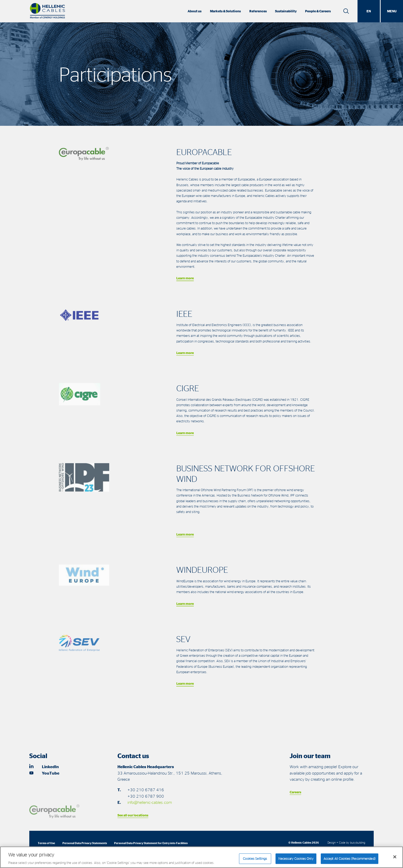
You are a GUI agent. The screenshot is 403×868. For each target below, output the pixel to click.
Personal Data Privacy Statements (85, 843)
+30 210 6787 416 (146, 790)
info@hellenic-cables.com (150, 802)
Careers (295, 792)
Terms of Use (46, 843)
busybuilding (358, 842)
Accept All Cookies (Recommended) (350, 861)
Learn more (185, 278)
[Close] (395, 860)
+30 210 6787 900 (146, 796)
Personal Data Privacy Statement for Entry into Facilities (151, 843)
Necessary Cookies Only (296, 861)
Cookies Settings (255, 861)
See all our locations (133, 815)
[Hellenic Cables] (47, 11)
